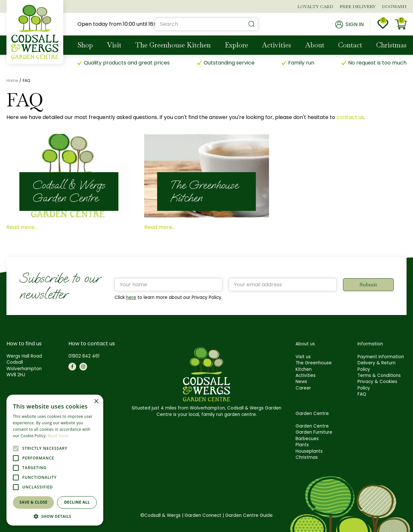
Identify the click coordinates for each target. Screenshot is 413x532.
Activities (306, 375)
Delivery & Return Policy (377, 366)
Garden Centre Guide (249, 515)
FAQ (362, 394)
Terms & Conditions (379, 375)
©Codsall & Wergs (161, 515)
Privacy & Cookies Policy (377, 385)
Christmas (307, 457)
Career (303, 388)
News (301, 382)
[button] (55, 516)
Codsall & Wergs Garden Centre (69, 192)
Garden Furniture (314, 432)
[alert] (55, 460)
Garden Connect (203, 515)
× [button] (96, 402)
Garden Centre (312, 426)
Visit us (303, 357)
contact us (350, 117)
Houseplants (309, 451)
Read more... (22, 227)
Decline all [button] (77, 502)
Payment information (381, 357)
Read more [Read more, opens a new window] (58, 436)
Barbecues (307, 439)
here (131, 297)
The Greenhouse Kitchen (204, 192)
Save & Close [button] (33, 502)
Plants (302, 445)
